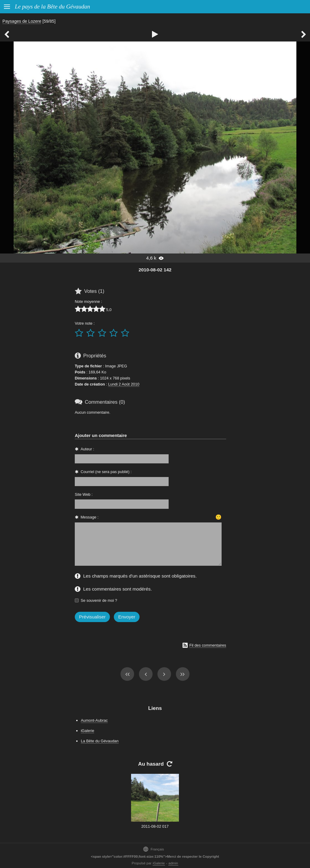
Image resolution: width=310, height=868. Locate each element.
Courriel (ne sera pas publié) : (106, 472)
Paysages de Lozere (22, 21)
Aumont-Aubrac (94, 720)
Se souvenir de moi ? (99, 600)
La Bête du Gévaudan (100, 741)
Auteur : (87, 449)
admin (173, 863)
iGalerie (87, 731)
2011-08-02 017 (155, 826)
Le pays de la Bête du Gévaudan (52, 7)
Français (153, 849)
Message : (89, 517)
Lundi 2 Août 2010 (124, 384)
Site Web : (84, 494)
